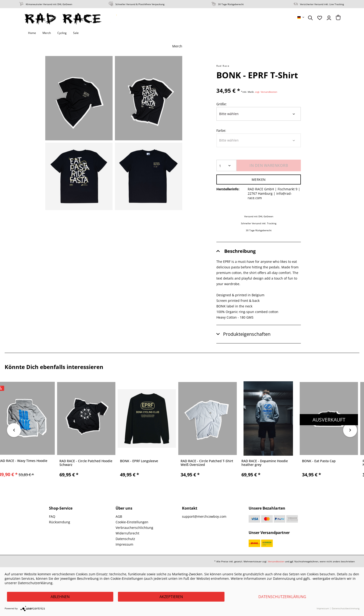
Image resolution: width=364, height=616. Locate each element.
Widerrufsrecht (127, 533)
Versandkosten (276, 561)
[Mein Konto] (329, 18)
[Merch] (47, 33)
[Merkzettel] (320, 18)
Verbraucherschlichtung (134, 528)
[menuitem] (301, 17)
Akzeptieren (171, 597)
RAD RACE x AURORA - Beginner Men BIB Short (59, 463)
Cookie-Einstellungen (132, 522)
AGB (119, 516)
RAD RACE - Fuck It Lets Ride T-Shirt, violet (179, 463)
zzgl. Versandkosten (266, 92)
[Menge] (226, 165)
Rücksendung (60, 522)
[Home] (32, 33)
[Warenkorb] (338, 18)
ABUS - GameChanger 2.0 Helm (301, 461)
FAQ (52, 516)
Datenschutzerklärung (282, 597)
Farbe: (221, 130)
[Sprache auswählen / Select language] (301, 17)
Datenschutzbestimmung (346, 608)
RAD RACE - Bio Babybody (236, 461)
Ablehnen (60, 597)
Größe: (222, 104)
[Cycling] (62, 33)
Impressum (124, 544)
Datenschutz (125, 539)
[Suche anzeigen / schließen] (310, 18)
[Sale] (76, 33)
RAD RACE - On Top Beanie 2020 (120, 461)
